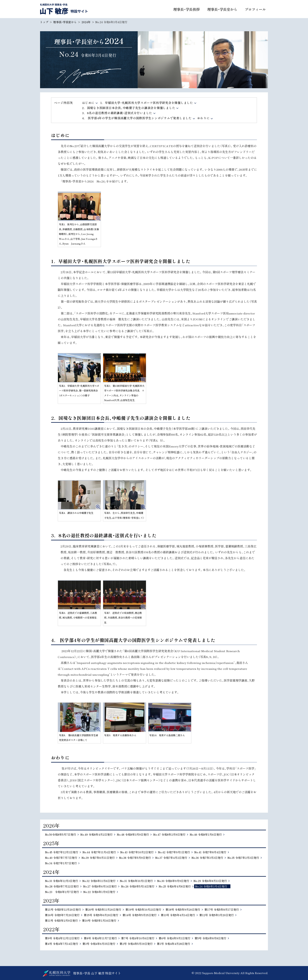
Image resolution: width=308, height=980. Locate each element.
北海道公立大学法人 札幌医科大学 (56, 973)
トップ (44, 22)
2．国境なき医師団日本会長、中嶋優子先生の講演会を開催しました (129, 108)
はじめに (88, 103)
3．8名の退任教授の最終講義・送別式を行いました (117, 113)
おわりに (203, 118)
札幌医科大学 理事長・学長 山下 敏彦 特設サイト (64, 9)
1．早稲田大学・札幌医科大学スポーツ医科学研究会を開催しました (147, 103)
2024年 (86, 22)
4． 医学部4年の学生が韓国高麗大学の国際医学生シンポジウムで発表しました (137, 118)
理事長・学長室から (65, 22)
